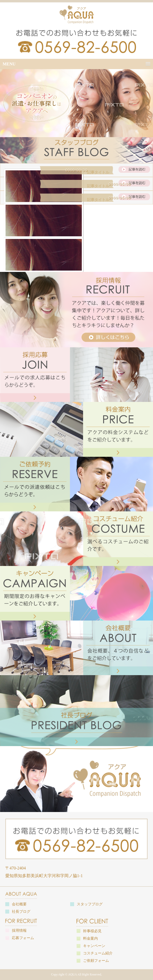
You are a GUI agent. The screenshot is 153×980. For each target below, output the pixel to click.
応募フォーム (23, 938)
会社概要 (19, 904)
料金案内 (90, 938)
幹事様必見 (92, 931)
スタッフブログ (90, 904)
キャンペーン (94, 946)
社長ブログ (21, 912)
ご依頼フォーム (96, 961)
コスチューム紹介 (98, 953)
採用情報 (19, 931)
